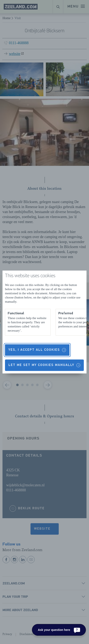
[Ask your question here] (59, 630)
